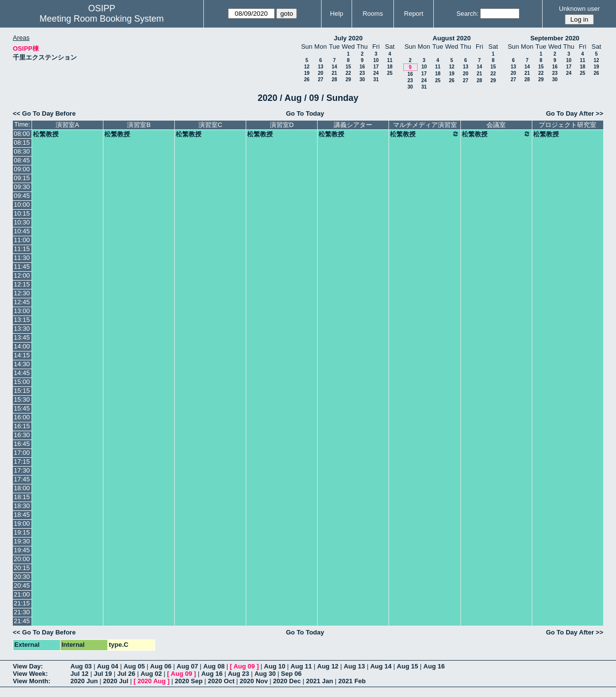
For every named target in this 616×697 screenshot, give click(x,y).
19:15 (22, 532)
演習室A (67, 125)
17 (376, 67)
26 (307, 79)
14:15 (22, 355)
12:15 (22, 284)
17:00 (22, 453)
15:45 (22, 408)
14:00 (22, 346)
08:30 (22, 151)
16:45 (22, 444)
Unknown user (579, 9)
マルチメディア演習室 (425, 125)
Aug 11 (301, 666)
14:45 (22, 373)
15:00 (22, 382)
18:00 (22, 488)
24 (376, 73)
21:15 (22, 603)
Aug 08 (214, 666)
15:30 (22, 399)
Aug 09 (244, 666)
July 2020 (348, 38)
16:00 (22, 417)
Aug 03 (81, 666)
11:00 (22, 240)
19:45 (22, 550)
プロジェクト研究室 (567, 125)
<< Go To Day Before (44, 113)
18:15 (22, 497)
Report (414, 14)
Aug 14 (381, 666)
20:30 (22, 577)
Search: (468, 14)
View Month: (32, 681)
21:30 (22, 612)
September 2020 (555, 38)
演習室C (210, 125)
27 (320, 79)
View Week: (30, 674)
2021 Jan (320, 681)
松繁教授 (46, 134)
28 (334, 79)
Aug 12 (328, 666)
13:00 (22, 311)
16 (362, 67)
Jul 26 (126, 674)
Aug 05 (134, 666)
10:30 (22, 222)
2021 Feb (352, 681)
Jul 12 (80, 674)
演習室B (139, 125)
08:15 (22, 143)
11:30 (22, 258)
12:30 (22, 293)
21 (334, 73)
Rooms (373, 14)
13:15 (22, 320)
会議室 (496, 125)
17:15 (22, 461)
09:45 (22, 196)
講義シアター (353, 125)
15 (348, 67)
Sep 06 (292, 674)
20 (320, 73)
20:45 (22, 586)
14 (334, 67)
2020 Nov (254, 681)
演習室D (282, 125)
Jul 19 (103, 674)
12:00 (22, 275)
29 (348, 79)
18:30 (22, 506)
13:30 (22, 329)
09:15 (22, 178)
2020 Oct (221, 681)
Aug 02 (151, 674)
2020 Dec (287, 681)
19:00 (22, 523)
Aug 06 (161, 666)
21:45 (22, 621)
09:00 (22, 169)
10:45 (22, 231)
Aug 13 (354, 666)
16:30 (22, 435)
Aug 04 (108, 666)
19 (307, 73)
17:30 (22, 470)
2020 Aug (151, 681)
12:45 (22, 302)
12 (307, 67)
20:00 (22, 559)
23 (362, 73)
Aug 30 (265, 674)
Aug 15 (407, 666)
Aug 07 (187, 666)
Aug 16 (434, 666)
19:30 (22, 541)
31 (376, 79)
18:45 (22, 515)
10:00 (22, 205)
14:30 (22, 364)
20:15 (22, 568)
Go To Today (305, 113)
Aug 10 (275, 666)
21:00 (22, 594)
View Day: (28, 666)
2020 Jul (115, 681)
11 (390, 60)
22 (348, 73)
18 (390, 67)
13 (320, 67)
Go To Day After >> (575, 113)
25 (390, 73)
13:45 (22, 337)
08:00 (22, 134)
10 (376, 60)
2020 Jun (84, 681)
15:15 (22, 391)
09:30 (22, 187)
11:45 (22, 267)
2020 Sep (189, 681)
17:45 (22, 479)
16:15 (22, 426)
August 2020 (452, 38)
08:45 (22, 160)
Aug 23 (239, 674)
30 (362, 79)
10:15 (22, 213)
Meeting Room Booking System (101, 19)
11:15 (22, 249)
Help (337, 14)
